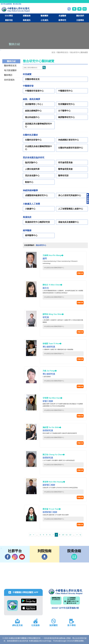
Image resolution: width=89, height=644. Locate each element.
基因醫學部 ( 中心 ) (34, 104)
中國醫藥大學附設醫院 (65, 592)
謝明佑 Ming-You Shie (52, 314)
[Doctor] (34, 68)
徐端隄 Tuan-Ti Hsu (51, 344)
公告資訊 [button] (44, 20)
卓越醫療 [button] (62, 16)
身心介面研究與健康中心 (70, 195)
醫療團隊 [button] (44, 16)
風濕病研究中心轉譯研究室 (37, 222)
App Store (29, 608)
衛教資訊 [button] (27, 20)
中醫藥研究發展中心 (34, 91)
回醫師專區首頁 (32, 79)
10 (63, 535)
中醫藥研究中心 (65, 91)
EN (85, 9)
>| (80, 535)
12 (70, 535)
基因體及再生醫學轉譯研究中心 (39, 125)
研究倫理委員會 (65, 163)
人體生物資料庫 (32, 169)
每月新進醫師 (10, 70)
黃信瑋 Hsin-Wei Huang (53, 482)
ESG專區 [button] (9, 16)
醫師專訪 (8, 75)
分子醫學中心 (64, 111)
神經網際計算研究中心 (69, 140)
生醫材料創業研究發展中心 (71, 148)
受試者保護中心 (32, 176)
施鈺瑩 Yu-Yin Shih (51, 427)
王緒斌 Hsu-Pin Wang (52, 255)
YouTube (22, 557)
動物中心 (29, 182)
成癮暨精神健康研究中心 (36, 195)
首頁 (53, 52)
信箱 (74, 557)
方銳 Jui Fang (48, 371)
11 (67, 535)
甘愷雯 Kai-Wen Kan (51, 398)
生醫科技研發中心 (33, 140)
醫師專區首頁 (10, 66)
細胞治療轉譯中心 (33, 111)
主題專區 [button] (80, 20)
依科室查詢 (9, 80)
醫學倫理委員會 (65, 169)
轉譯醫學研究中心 (66, 117)
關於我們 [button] (80, 16)
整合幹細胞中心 (32, 117)
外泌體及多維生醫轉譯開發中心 (39, 148)
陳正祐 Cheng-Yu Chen (52, 455)
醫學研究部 (63, 176)
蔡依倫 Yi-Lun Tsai (50, 509)
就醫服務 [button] (27, 16)
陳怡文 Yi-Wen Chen (51, 285)
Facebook (8, 557)
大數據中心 (30, 209)
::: (2, 1)
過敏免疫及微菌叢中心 (69, 222)
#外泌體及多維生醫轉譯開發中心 (54, 268)
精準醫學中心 (31, 235)
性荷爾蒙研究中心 (66, 104)
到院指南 (44, 557)
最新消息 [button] (9, 20)
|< (30, 535)
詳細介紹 (80, 273)
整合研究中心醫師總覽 (79, 52)
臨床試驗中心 (31, 163)
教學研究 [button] (62, 20)
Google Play (29, 601)
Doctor (44, 67)
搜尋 (69, 9)
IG (15, 557)
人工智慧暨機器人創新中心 (71, 209)
